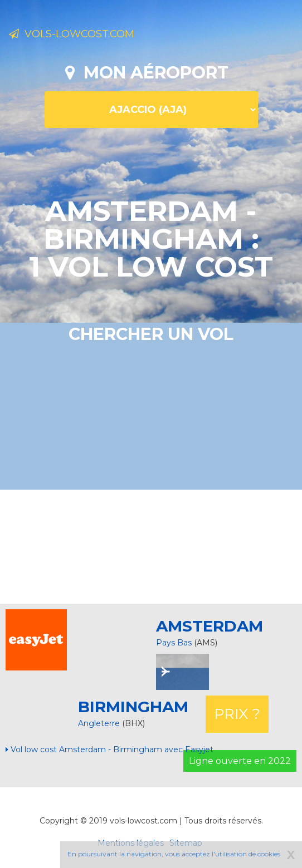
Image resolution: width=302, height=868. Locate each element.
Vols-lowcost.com (72, 34)
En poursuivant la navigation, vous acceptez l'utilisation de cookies (174, 854)
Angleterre (100, 723)
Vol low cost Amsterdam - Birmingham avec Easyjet (109, 749)
